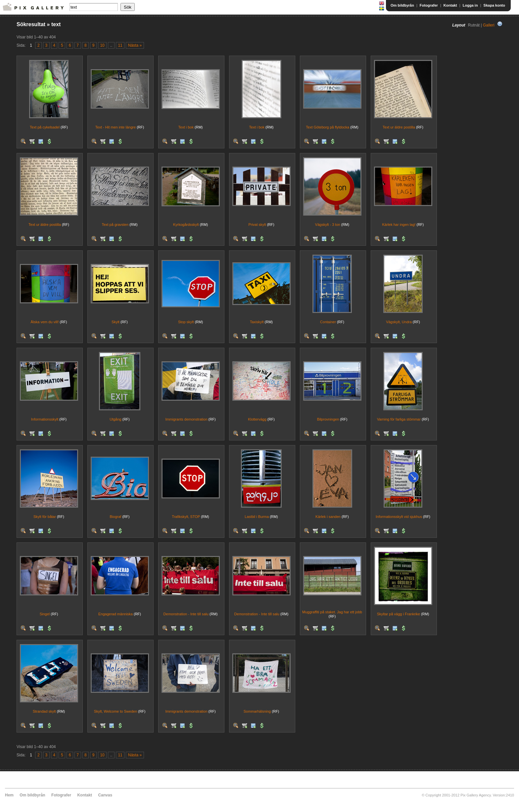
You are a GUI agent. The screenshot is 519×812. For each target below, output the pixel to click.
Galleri (489, 25)
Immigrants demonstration (186, 419)
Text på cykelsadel (45, 127)
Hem (9, 795)
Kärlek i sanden (328, 517)
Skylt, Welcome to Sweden (116, 711)
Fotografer (429, 5)
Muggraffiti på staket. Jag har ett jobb (332, 612)
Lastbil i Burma (257, 517)
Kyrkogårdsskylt (186, 225)
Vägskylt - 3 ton (328, 225)
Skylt (116, 322)
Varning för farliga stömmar (399, 419)
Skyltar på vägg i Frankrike (399, 614)
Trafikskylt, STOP (186, 517)
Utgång (115, 419)
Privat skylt (257, 225)
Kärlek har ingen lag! (399, 225)
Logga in (470, 5)
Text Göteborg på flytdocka (328, 127)
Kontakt (450, 5)
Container (328, 322)
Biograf (116, 517)
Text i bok (186, 127)
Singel (45, 614)
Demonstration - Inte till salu (186, 614)
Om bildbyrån (402, 5)
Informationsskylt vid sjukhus (399, 517)
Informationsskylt (45, 419)
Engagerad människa (116, 614)
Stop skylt (186, 322)
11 (120, 45)
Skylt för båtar (45, 517)
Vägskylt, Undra (399, 322)
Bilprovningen (328, 419)
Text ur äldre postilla (399, 127)
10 (102, 45)
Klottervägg (257, 419)
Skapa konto (494, 5)
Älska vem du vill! (45, 322)
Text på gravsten (115, 225)
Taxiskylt (257, 322)
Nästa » (135, 45)
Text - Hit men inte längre (116, 127)
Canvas (105, 795)
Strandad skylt (44, 711)
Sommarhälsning (257, 711)
